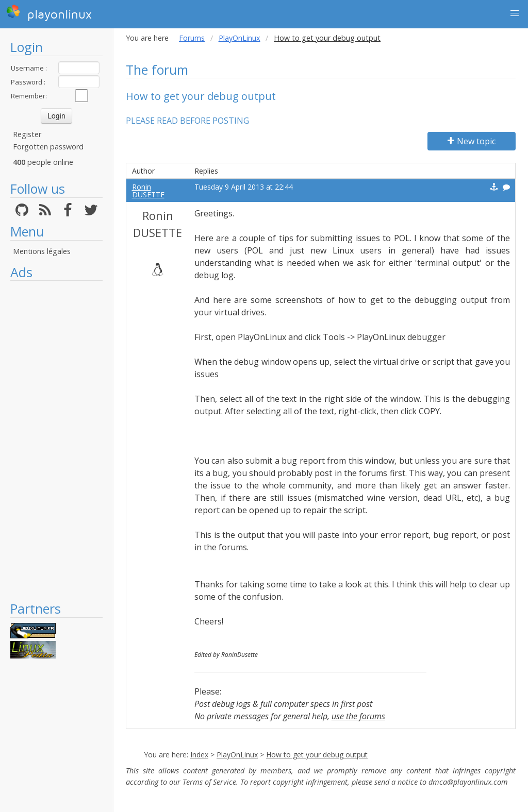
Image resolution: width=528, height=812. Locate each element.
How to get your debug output (317, 755)
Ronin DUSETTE (148, 191)
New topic (472, 141)
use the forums (358, 716)
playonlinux (49, 13)
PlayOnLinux (240, 38)
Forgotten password (48, 147)
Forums (192, 38)
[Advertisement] (56, 441)
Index (199, 755)
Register (27, 134)
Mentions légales (42, 251)
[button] (515, 13)
